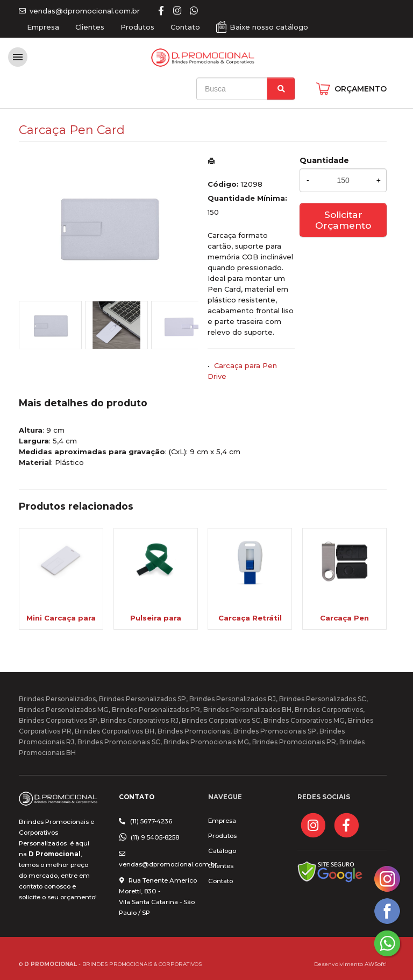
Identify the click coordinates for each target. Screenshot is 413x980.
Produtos (137, 27)
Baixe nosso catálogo (269, 27)
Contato (185, 27)
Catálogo (222, 851)
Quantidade (324, 160)
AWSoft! (376, 964)
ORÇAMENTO (361, 89)
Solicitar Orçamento (343, 220)
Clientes (90, 27)
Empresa (43, 27)
